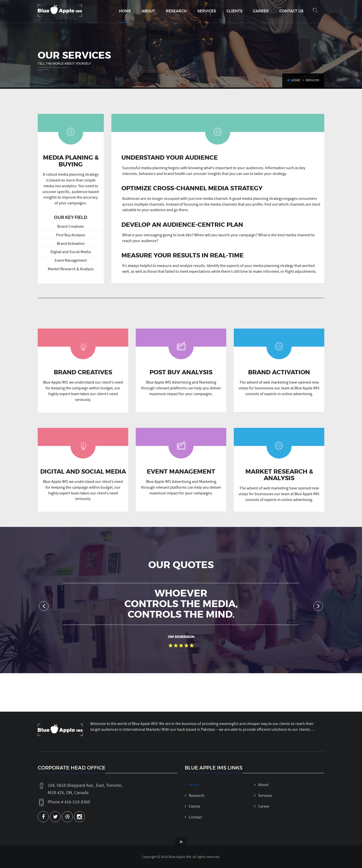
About (148, 11)
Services (207, 11)
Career (261, 11)
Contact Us (291, 11)
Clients (234, 11)
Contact (195, 817)
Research (176, 11)
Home (125, 11)
